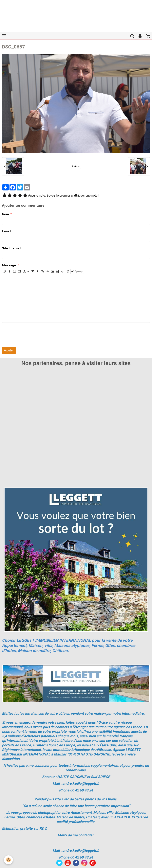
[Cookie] (8, 860)
